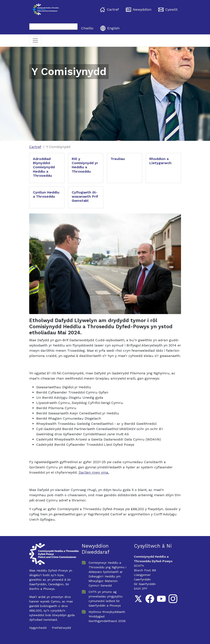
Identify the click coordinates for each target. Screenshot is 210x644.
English (110, 28)
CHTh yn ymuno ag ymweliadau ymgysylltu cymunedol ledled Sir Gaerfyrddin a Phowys (106, 599)
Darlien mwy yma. (94, 472)
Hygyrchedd (38, 628)
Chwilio (87, 28)
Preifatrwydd (61, 628)
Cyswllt (168, 10)
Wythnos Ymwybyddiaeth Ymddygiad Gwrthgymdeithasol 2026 (107, 616)
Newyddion (139, 10)
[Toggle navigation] (35, 40)
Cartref (109, 10)
